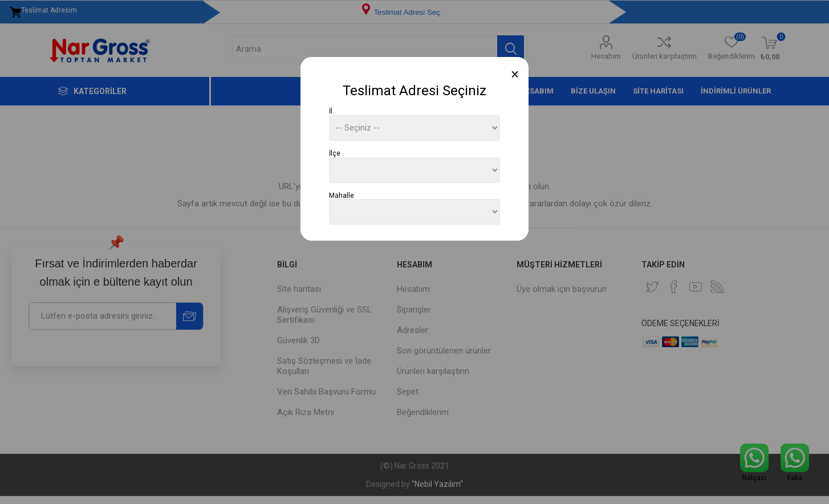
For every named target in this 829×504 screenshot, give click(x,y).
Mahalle (342, 195)
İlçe (335, 153)
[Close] (515, 74)
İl (331, 111)
